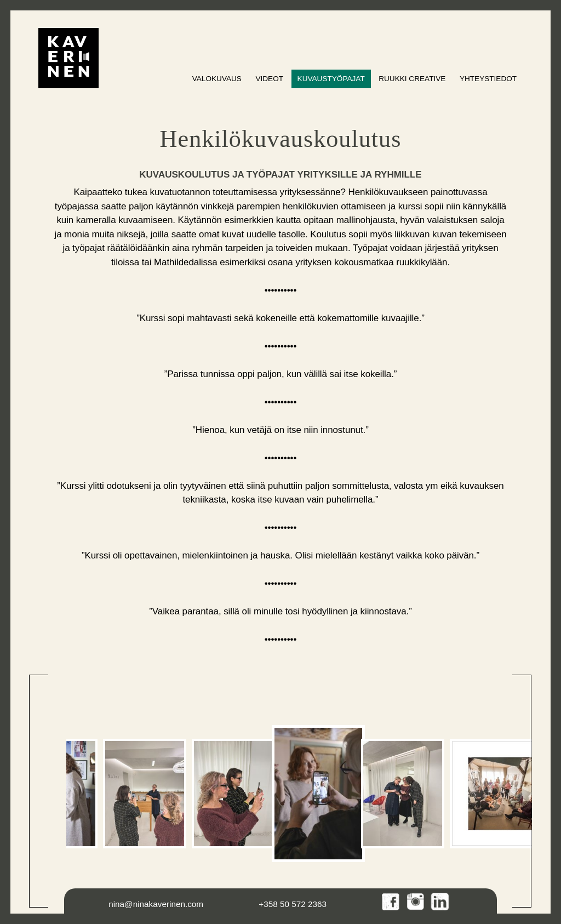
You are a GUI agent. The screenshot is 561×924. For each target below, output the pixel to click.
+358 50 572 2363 (293, 904)
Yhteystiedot (488, 79)
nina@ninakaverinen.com (156, 904)
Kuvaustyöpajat (331, 79)
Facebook (391, 902)
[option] (145, 794)
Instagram (416, 902)
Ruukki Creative (412, 79)
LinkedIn (440, 902)
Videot (269, 79)
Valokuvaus (217, 79)
